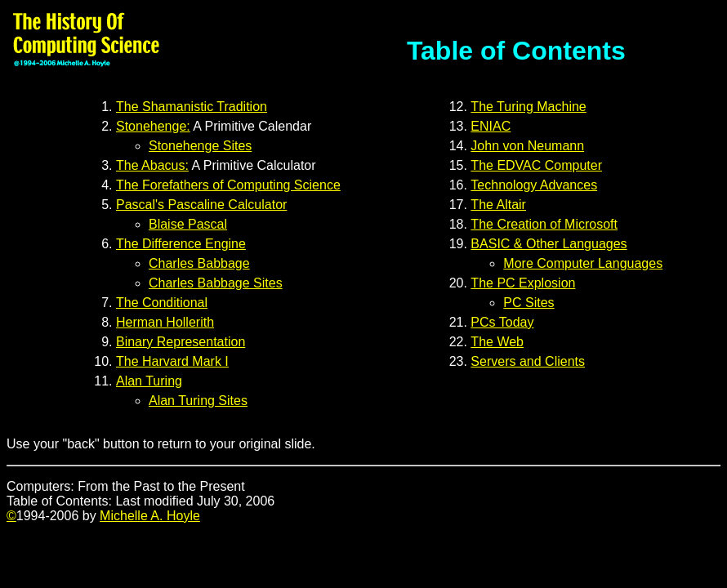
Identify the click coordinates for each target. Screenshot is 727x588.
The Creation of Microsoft (544, 224)
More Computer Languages (583, 263)
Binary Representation (181, 342)
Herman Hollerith (165, 322)
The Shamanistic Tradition (192, 107)
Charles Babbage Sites (216, 283)
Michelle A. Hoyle (150, 516)
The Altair (498, 205)
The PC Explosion (523, 283)
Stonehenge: (153, 126)
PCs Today (502, 322)
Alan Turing (149, 381)
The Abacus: (152, 165)
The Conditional (162, 303)
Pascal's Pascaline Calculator (201, 205)
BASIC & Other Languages (549, 244)
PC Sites (529, 303)
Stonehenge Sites (200, 146)
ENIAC (491, 126)
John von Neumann (527, 146)
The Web (497, 342)
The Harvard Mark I (172, 361)
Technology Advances (534, 185)
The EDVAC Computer (536, 165)
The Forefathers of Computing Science (228, 185)
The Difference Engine (181, 244)
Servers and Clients (528, 361)
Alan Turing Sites (198, 401)
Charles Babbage (199, 263)
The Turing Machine (528, 107)
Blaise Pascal (188, 224)
